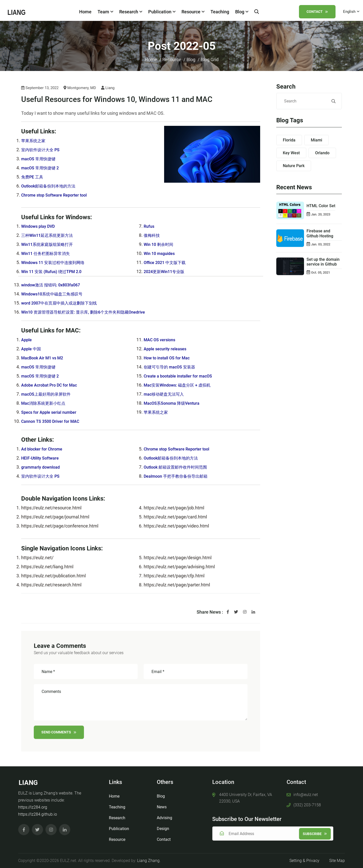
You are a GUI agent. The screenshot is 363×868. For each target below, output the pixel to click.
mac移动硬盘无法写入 (166, 394)
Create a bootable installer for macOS (182, 376)
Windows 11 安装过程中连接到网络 (57, 263)
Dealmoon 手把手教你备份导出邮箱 (180, 476)
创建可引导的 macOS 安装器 (172, 367)
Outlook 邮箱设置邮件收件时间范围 (179, 467)
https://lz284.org (33, 805)
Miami (316, 140)
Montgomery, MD (80, 88)
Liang (108, 88)
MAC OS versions (161, 340)
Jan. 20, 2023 (321, 217)
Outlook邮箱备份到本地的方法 (52, 186)
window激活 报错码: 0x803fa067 (54, 285)
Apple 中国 (32, 349)
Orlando (322, 153)
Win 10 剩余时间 (160, 244)
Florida (289, 140)
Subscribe (318, 834)
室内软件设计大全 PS (43, 150)
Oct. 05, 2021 (321, 275)
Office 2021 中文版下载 (167, 263)
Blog (241, 12)
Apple (27, 340)
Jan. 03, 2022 (321, 247)
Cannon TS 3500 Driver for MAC (53, 421)
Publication (161, 12)
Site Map (337, 861)
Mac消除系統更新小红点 (46, 403)
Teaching (219, 12)
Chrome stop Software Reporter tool (57, 195)
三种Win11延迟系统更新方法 (50, 235)
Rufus (149, 226)
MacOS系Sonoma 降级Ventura (175, 403)
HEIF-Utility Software (42, 458)
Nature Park (294, 166)
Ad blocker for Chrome (44, 449)
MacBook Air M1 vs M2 (44, 358)
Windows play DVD (40, 226)
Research (130, 12)
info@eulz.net (306, 792)
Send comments (59, 735)
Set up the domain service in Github (323, 264)
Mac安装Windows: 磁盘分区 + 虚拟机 (181, 385)
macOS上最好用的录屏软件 (49, 394)
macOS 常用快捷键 (40, 159)
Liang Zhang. (149, 861)
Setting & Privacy (304, 861)
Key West (291, 153)
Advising (164, 815)
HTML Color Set (321, 209)
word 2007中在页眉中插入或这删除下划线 (63, 303)
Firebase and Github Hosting (320, 236)
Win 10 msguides (161, 254)
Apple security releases (167, 349)
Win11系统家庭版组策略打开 (50, 244)
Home (84, 12)
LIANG (28, 780)
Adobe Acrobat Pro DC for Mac (52, 385)
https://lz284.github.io (38, 812)
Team (104, 12)
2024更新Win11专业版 (167, 272)
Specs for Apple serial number (52, 412)
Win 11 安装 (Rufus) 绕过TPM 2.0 (55, 272)
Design (163, 826)
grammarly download (43, 467)
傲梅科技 (153, 235)
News (162, 804)
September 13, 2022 (40, 88)
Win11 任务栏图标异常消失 (49, 254)
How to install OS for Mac (169, 358)
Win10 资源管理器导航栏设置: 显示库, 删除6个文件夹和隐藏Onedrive (90, 312)
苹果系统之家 (35, 141)
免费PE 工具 (34, 177)
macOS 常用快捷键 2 (42, 168)
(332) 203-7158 (307, 802)
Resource (192, 12)
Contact (315, 12)
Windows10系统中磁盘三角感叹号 (56, 294)
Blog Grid (210, 60)
